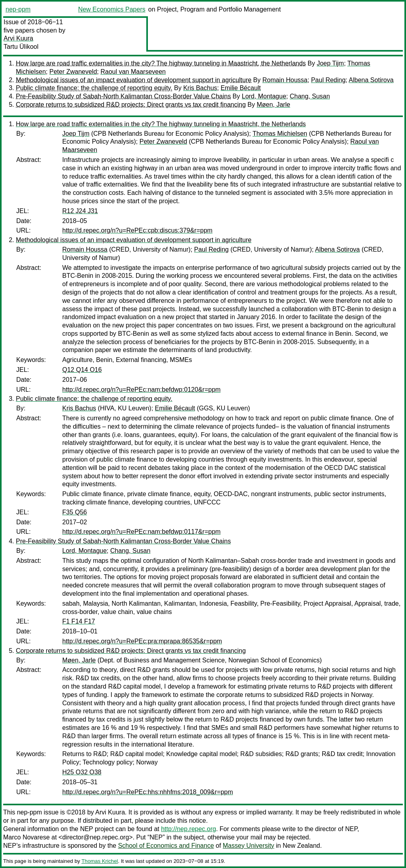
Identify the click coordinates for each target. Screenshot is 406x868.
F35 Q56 (75, 512)
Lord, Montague (264, 96)
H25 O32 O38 (82, 772)
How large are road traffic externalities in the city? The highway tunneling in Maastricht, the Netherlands (161, 63)
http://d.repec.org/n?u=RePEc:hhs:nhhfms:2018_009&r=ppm (148, 792)
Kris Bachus (200, 88)
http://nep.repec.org (189, 829)
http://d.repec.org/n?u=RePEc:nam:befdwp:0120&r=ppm (141, 390)
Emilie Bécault (240, 88)
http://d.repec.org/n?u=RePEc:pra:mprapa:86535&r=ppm (142, 641)
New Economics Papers (112, 9)
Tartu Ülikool (21, 47)
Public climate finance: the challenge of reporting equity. (94, 88)
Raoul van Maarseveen (133, 72)
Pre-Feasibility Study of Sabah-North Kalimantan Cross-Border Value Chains (123, 96)
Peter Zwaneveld (73, 72)
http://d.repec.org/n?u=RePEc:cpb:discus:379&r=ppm (137, 230)
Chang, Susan (310, 96)
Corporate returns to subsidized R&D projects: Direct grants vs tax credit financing (131, 105)
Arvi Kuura (18, 38)
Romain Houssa (285, 80)
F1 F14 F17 (79, 621)
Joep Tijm (330, 63)
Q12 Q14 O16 (82, 370)
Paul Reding (328, 80)
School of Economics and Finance (166, 846)
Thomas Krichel (100, 861)
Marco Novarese (26, 837)
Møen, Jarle (273, 105)
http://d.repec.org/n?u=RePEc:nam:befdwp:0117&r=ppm (141, 532)
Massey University (249, 846)
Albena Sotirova (371, 80)
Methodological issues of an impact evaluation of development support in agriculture (134, 80)
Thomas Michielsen (280, 134)
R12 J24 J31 (80, 211)
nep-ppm (18, 9)
